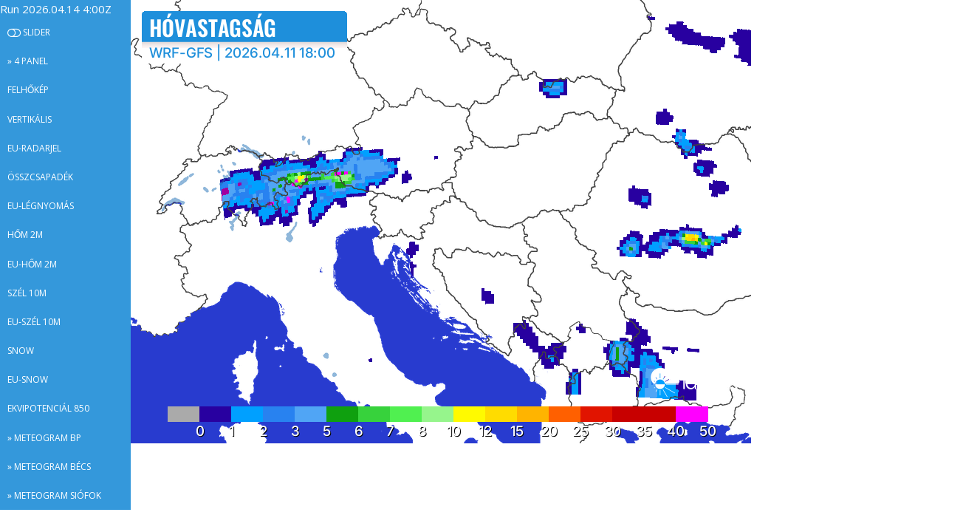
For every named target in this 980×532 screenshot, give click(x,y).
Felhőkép (28, 90)
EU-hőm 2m (32, 264)
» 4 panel (28, 61)
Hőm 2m (25, 235)
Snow (21, 351)
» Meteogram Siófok (54, 495)
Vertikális (30, 119)
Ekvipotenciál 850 (48, 408)
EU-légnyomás (41, 206)
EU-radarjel (34, 148)
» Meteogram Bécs (49, 467)
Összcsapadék (40, 177)
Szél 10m (27, 293)
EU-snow (28, 379)
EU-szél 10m (34, 322)
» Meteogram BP (44, 438)
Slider (29, 32)
